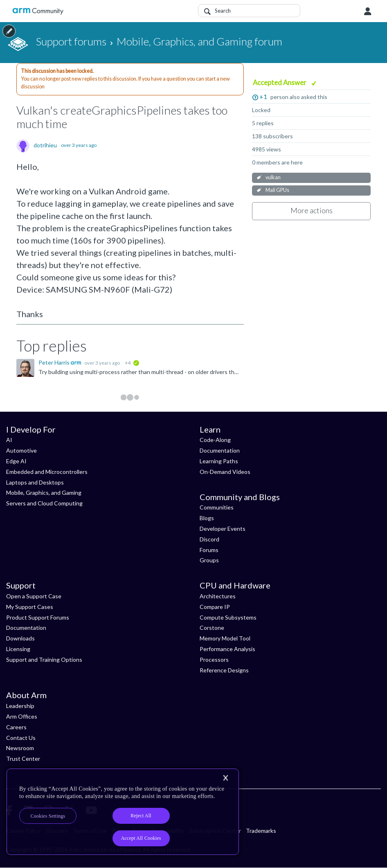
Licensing (18, 649)
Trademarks (261, 831)
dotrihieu (45, 145)
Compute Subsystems (228, 617)
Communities (217, 507)
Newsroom (20, 748)
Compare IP (215, 607)
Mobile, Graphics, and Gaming (44, 493)
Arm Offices (22, 716)
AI (9, 440)
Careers (16, 727)
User (368, 11)
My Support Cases (30, 607)
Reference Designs (224, 670)
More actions (312, 210)
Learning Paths (219, 461)
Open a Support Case (34, 596)
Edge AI (16, 461)
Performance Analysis (227, 649)
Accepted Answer (280, 82)
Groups (209, 560)
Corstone (212, 628)
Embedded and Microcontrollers (47, 472)
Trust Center (23, 759)
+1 (263, 96)
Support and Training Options (44, 659)
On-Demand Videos (225, 472)
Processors (214, 659)
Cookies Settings (48, 816)
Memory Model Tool (225, 638)
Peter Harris (55, 362)
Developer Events (223, 529)
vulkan (273, 177)
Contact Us (21, 738)
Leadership (20, 706)
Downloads (20, 638)
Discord (209, 539)
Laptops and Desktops (35, 482)
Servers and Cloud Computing (44, 503)
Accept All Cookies (141, 838)
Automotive (21, 450)
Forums (209, 550)
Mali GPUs (277, 190)
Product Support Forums (38, 617)
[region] (123, 812)
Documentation (220, 450)
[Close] (225, 778)
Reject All (141, 816)
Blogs (207, 518)
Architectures (218, 596)
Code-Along (215, 440)
